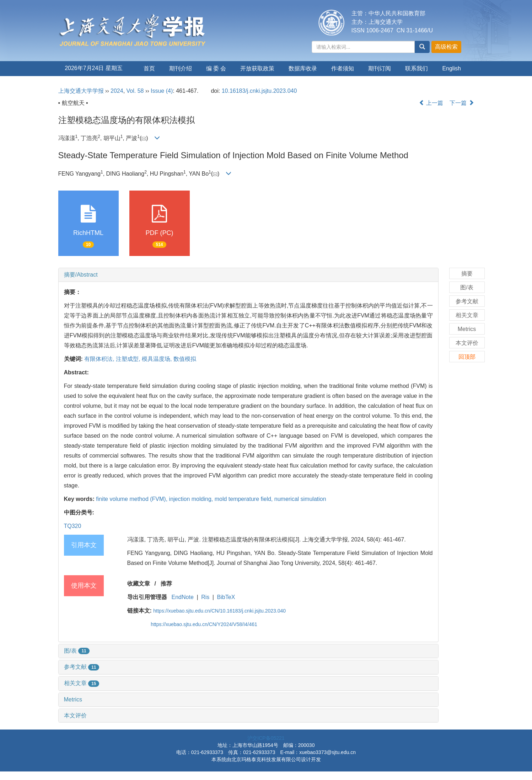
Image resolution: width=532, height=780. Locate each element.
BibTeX (226, 597)
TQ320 (73, 526)
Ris (205, 597)
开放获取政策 (257, 68)
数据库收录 (303, 68)
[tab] (248, 275)
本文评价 (75, 715)
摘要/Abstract (81, 275)
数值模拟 (185, 359)
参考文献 (82, 667)
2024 (117, 91)
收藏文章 (139, 584)
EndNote (183, 597)
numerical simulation (300, 499)
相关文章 (82, 683)
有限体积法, (100, 359)
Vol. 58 (135, 91)
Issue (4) (162, 91)
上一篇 (431, 103)
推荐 (166, 584)
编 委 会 (216, 68)
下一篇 (462, 103)
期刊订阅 (380, 68)
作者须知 (343, 68)
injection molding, (192, 499)
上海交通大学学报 (81, 91)
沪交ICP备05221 (266, 738)
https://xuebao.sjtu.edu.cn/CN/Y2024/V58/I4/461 (204, 624)
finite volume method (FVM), (132, 499)
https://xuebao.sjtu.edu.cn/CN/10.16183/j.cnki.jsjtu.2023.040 (219, 611)
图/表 (77, 651)
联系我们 (417, 68)
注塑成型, (129, 359)
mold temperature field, (244, 499)
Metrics (73, 699)
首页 (149, 68)
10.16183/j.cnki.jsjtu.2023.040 (259, 91)
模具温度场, (158, 359)
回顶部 (467, 357)
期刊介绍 (181, 68)
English (451, 68)
